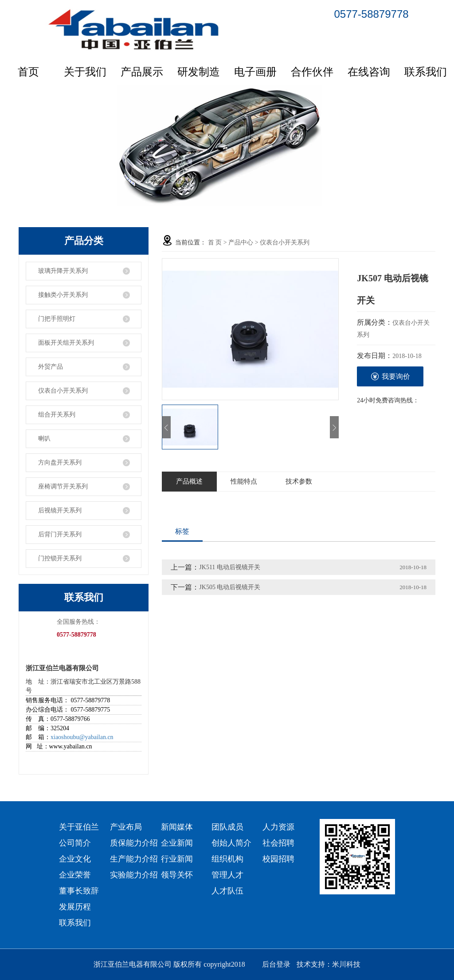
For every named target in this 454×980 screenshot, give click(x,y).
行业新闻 (177, 859)
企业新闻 (177, 843)
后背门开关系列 (60, 534)
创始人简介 (231, 843)
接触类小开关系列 (63, 295)
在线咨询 (369, 72)
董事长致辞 (79, 891)
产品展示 (142, 72)
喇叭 (44, 439)
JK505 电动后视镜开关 (230, 587)
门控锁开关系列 (60, 558)
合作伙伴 (312, 72)
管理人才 (227, 875)
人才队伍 (227, 891)
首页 (28, 72)
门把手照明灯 (57, 319)
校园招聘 (278, 859)
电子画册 (255, 72)
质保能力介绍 (134, 843)
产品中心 (241, 242)
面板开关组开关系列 (66, 343)
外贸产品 (51, 367)
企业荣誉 (75, 875)
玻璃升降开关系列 (63, 271)
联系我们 (426, 72)
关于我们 (85, 72)
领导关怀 (177, 875)
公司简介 (75, 843)
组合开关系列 (57, 415)
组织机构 (227, 859)
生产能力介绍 (134, 859)
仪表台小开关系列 (63, 391)
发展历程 (75, 907)
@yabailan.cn (96, 737)
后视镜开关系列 (60, 510)
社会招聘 (278, 843)
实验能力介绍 (134, 875)
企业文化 (75, 859)
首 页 (215, 242)
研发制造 (199, 72)
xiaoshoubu (65, 737)
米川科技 (346, 964)
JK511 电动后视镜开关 (230, 567)
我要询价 (390, 376)
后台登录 (276, 964)
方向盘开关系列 (60, 462)
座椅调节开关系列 (63, 486)
